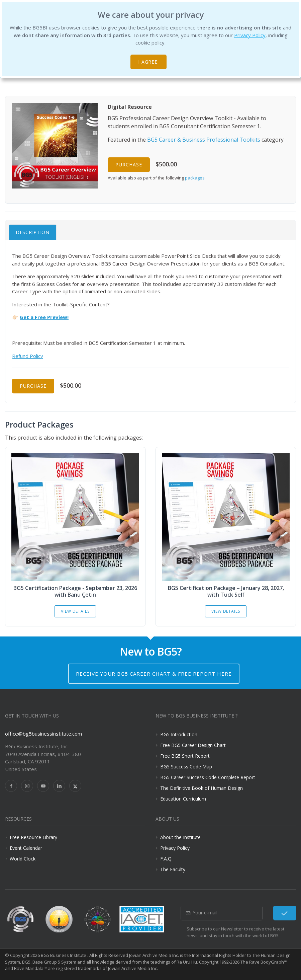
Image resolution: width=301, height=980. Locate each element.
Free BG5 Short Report (185, 756)
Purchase (129, 165)
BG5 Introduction (179, 734)
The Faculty (173, 869)
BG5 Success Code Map (186, 767)
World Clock (23, 859)
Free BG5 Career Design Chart (193, 745)
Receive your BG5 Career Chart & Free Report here (154, 674)
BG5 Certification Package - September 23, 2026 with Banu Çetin (75, 591)
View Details (75, 611)
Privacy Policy (250, 35)
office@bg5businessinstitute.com (43, 734)
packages (195, 178)
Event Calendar (26, 848)
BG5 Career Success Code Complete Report (208, 777)
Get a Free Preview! (44, 317)
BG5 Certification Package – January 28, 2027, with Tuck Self (226, 591)
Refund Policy (28, 356)
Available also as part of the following (156, 178)
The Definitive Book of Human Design (202, 788)
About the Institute (180, 837)
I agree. (149, 62)
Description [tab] (33, 232)
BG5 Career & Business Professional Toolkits (204, 140)
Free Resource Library (33, 837)
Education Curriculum (183, 799)
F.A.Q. (166, 859)
